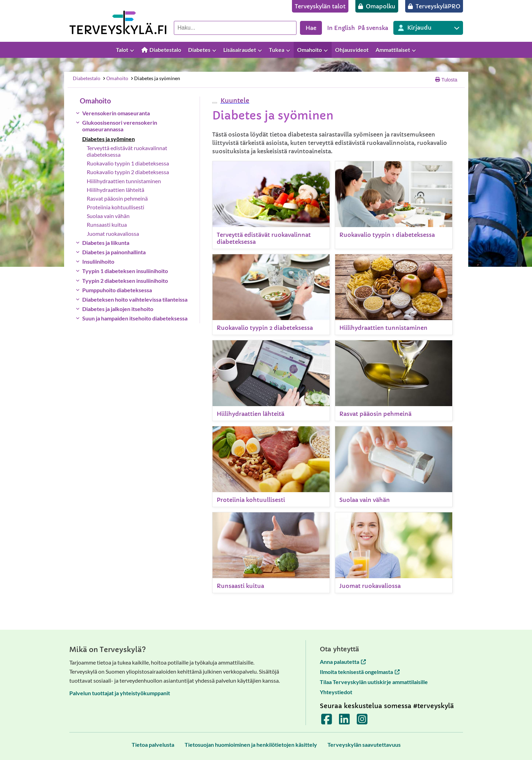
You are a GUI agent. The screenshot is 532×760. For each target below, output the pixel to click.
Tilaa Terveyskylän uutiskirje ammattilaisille (374, 682)
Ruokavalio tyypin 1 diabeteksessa (128, 163)
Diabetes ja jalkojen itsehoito (118, 309)
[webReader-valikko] (215, 103)
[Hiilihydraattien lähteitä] (271, 381)
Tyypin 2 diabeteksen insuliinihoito (125, 281)
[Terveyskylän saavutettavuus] (364, 745)
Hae (311, 28)
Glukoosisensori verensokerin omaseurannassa (120, 126)
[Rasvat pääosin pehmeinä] (394, 381)
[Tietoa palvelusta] (153, 745)
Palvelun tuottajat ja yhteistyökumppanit (120, 693)
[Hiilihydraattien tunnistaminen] (394, 294)
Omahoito (115, 78)
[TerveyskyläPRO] (434, 6)
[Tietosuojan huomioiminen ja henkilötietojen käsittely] (251, 745)
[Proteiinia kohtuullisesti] (271, 467)
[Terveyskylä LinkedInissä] (344, 722)
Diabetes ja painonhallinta (114, 252)
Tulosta (446, 80)
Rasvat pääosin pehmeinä (117, 198)
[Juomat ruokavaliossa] (394, 553)
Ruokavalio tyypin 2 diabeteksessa (128, 172)
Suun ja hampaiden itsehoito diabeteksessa (135, 318)
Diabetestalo (87, 78)
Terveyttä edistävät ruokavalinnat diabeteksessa (127, 151)
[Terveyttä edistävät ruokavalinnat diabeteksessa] (271, 205)
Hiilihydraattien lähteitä (115, 190)
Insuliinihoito (98, 261)
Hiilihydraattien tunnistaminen (124, 181)
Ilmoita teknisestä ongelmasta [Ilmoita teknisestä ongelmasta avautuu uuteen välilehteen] (360, 672)
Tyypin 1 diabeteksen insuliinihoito (125, 271)
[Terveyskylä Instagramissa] (362, 722)
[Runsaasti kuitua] (271, 553)
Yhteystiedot (336, 692)
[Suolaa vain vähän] (394, 467)
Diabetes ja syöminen (155, 78)
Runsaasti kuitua (107, 224)
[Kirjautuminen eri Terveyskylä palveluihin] (428, 28)
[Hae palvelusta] (235, 28)
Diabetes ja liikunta (106, 243)
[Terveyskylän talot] (320, 6)
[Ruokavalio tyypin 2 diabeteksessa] (271, 294)
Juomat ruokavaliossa (113, 234)
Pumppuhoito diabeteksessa (117, 290)
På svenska (373, 28)
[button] (234, 100)
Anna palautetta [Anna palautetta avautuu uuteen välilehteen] (343, 662)
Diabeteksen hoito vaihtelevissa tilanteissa (135, 299)
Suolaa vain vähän (108, 216)
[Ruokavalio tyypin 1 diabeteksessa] (394, 205)
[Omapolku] (377, 6)
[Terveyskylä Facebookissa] (327, 722)
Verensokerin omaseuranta (116, 113)
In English (341, 28)
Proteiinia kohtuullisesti (115, 207)
